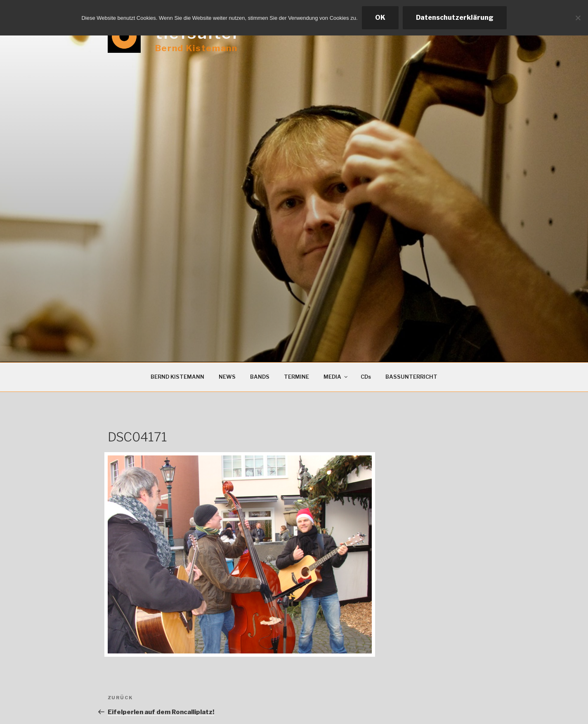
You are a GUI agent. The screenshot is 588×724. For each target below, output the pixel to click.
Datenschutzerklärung (455, 18)
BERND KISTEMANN (177, 377)
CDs (366, 377)
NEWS (227, 377)
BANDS (260, 377)
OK (380, 18)
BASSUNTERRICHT (411, 377)
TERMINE (296, 377)
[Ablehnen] (578, 18)
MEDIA (336, 377)
